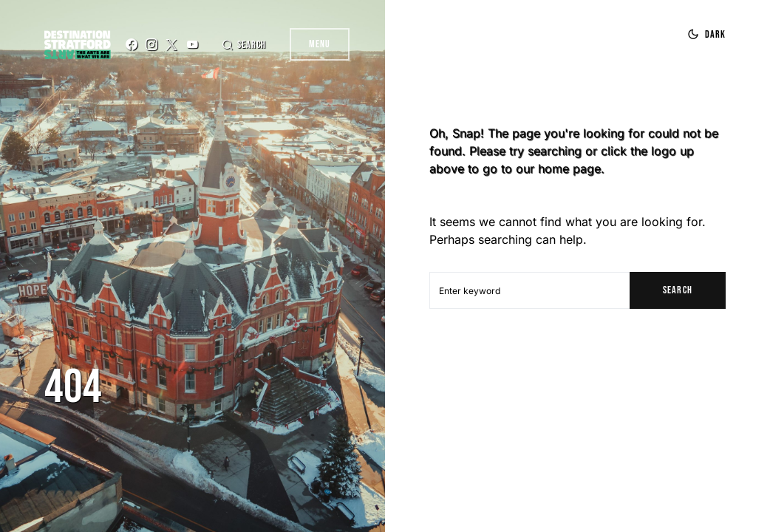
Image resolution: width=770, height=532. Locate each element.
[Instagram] (151, 44)
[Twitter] (171, 44)
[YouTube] (192, 44)
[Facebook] (132, 44)
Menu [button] (320, 44)
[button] (244, 45)
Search (677, 290)
